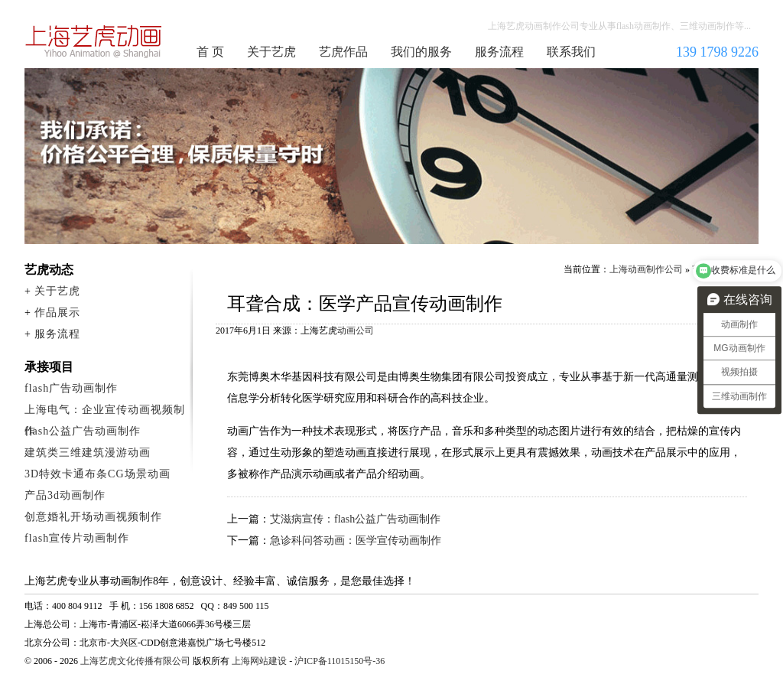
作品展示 (57, 313)
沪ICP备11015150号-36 (340, 661)
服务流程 (499, 52)
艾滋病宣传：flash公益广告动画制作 (355, 519)
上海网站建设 (259, 661)
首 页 (210, 52)
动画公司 (356, 330)
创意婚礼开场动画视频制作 (93, 517)
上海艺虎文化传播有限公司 (135, 661)
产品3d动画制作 (65, 495)
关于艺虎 (271, 52)
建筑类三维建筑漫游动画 (88, 453)
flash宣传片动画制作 (77, 538)
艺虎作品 (343, 52)
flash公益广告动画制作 (83, 431)
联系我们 (571, 52)
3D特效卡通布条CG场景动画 (97, 474)
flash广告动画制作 (71, 388)
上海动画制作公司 (94, 41)
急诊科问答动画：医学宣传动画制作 (356, 540)
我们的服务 (421, 52)
